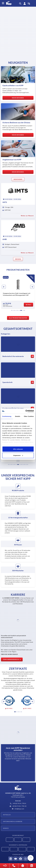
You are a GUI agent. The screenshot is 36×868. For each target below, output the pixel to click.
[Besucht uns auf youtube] (16, 859)
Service (6, 828)
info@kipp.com (18, 809)
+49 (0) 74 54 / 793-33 (18, 806)
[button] (12, 310)
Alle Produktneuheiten (18, 318)
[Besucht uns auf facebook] (21, 859)
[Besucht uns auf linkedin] (11, 859)
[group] (18, 291)
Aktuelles (7, 815)
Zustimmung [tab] (7, 416)
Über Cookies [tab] (29, 416)
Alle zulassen (18, 449)
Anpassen (18, 455)
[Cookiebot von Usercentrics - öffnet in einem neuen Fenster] (26, 411)
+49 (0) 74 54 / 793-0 (18, 803)
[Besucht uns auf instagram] (26, 859)
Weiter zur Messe (27, 216)
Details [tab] (18, 416)
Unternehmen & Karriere (13, 822)
